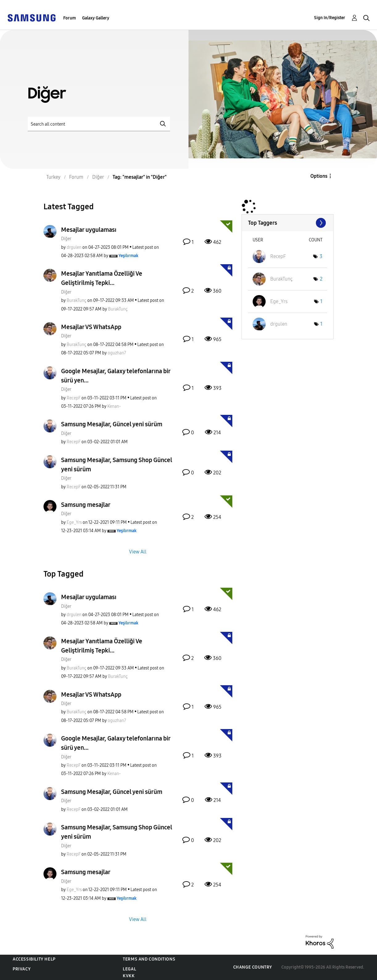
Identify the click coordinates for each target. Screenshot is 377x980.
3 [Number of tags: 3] (321, 256)
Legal (129, 969)
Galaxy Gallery (96, 18)
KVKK (129, 976)
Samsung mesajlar (86, 505)
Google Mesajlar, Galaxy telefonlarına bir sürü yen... (116, 376)
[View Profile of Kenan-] (114, 406)
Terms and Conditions (149, 959)
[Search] (99, 124)
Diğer (66, 239)
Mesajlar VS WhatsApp (91, 327)
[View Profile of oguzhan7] (117, 353)
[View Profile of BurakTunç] (77, 300)
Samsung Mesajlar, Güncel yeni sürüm (112, 424)
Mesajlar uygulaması (89, 230)
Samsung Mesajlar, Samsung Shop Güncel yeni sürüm (117, 465)
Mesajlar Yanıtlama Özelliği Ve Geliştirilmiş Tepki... (102, 278)
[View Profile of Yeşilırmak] (128, 256)
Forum (70, 18)
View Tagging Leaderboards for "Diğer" (288, 223)
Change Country (253, 967)
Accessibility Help (34, 959)
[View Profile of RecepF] (74, 398)
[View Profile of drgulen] (74, 247)
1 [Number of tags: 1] (321, 301)
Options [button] (319, 176)
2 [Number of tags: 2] (321, 279)
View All (138, 552)
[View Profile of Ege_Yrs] (74, 522)
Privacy (22, 969)
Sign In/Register (330, 18)
